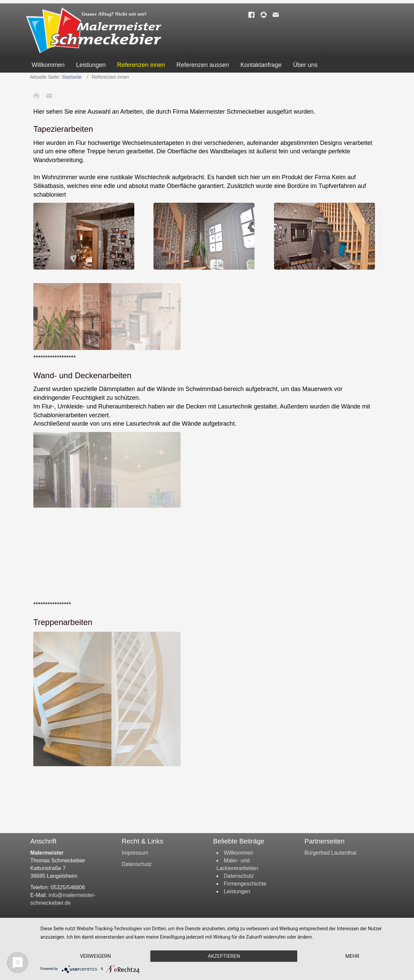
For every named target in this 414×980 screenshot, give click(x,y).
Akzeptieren (224, 956)
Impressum (135, 853)
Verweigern (96, 956)
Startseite (72, 77)
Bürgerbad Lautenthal (331, 853)
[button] (84, 236)
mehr (352, 956)
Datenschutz (137, 864)
